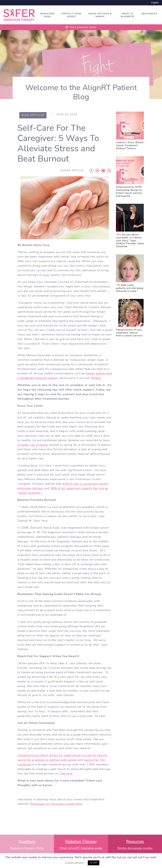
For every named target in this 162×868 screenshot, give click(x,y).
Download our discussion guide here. (56, 804)
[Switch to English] (154, 3)
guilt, (47, 275)
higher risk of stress (33, 445)
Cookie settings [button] (74, 862)
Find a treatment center (81, 27)
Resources (150, 14)
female (96, 378)
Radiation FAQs (47, 15)
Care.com (66, 773)
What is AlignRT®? (128, 15)
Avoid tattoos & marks (100, 15)
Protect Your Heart (71, 15)
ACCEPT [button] (94, 863)
